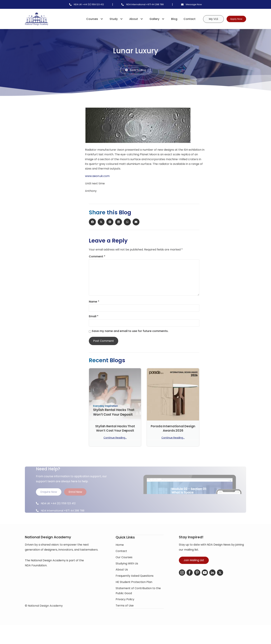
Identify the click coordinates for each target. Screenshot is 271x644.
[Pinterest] (197, 589)
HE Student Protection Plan (134, 598)
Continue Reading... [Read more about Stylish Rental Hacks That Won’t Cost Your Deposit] (115, 438)
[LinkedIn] (212, 589)
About (132, 19)
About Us (122, 585)
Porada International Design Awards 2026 (173, 429)
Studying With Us (127, 579)
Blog (168, 19)
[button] (70, 113)
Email (94, 317)
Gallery (152, 19)
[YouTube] (205, 589)
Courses (90, 19)
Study (111, 19)
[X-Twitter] (220, 589)
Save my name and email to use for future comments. (130, 332)
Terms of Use (125, 621)
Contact (183, 19)
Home (120, 561)
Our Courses (124, 573)
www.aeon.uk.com (97, 177)
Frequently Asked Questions (135, 592)
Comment (97, 257)
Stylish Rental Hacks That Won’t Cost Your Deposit (115, 429)
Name (94, 302)
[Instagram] (182, 589)
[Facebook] (190, 589)
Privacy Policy (125, 615)
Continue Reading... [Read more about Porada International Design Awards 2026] (173, 438)
